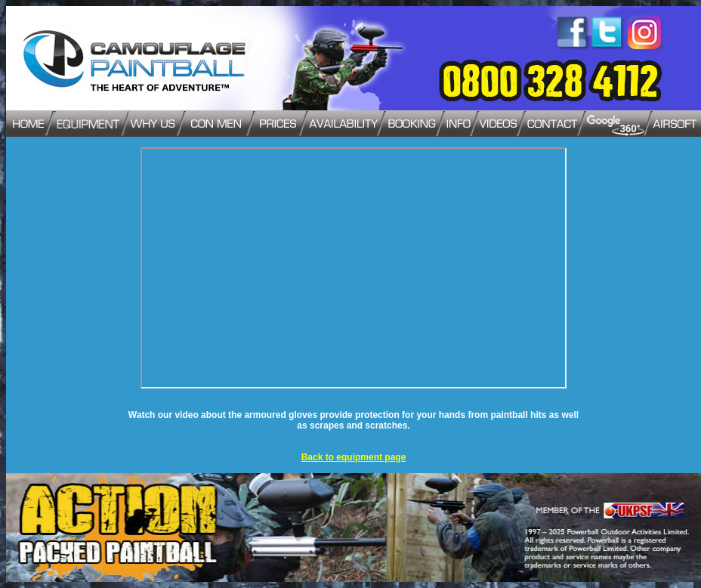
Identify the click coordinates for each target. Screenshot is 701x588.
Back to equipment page (354, 457)
